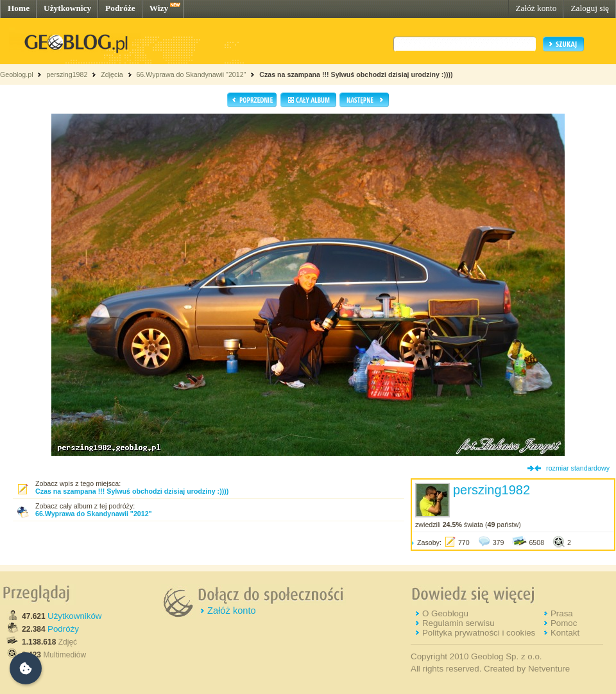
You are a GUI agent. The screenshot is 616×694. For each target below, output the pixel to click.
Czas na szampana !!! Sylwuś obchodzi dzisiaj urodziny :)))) (356, 74)
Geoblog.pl (17, 74)
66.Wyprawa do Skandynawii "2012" (191, 74)
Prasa (562, 613)
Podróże (120, 8)
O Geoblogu (445, 613)
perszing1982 (67, 74)
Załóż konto (536, 8)
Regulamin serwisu (458, 623)
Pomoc (564, 623)
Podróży (63, 629)
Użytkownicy (67, 8)
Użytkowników (74, 616)
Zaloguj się (590, 8)
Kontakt (565, 633)
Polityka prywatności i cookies (479, 633)
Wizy (159, 8)
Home (19, 8)
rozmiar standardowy (578, 468)
